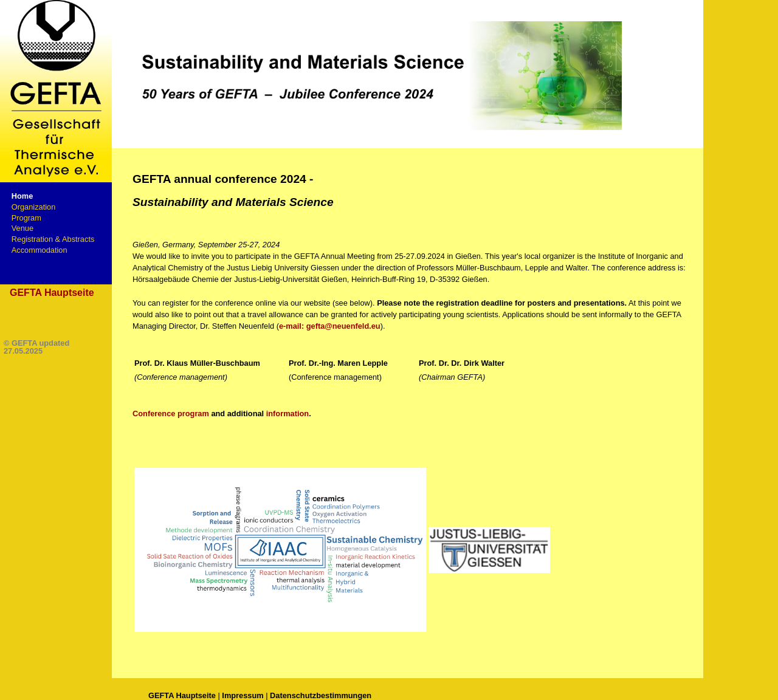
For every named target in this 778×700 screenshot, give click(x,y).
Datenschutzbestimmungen (321, 695)
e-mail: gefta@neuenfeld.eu (330, 326)
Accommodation (40, 250)
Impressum (243, 695)
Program (26, 218)
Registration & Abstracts (53, 239)
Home (22, 196)
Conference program (171, 413)
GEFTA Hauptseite (52, 293)
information (287, 413)
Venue (22, 228)
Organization (34, 207)
